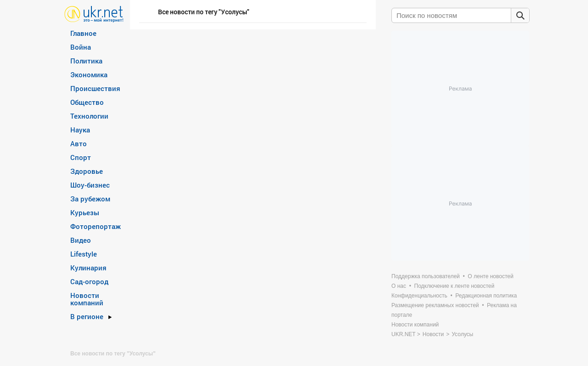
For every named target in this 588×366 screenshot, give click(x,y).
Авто (79, 143)
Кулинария (88, 268)
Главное (83, 33)
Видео (81, 240)
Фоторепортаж (96, 226)
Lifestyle (84, 254)
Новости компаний (87, 299)
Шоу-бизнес (90, 185)
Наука (80, 130)
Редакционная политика (486, 296)
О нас (399, 286)
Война (81, 47)
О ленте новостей (490, 276)
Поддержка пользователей (426, 276)
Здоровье (87, 171)
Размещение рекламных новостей (435, 305)
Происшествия (95, 88)
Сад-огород (89, 281)
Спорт (81, 157)
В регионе (87, 316)
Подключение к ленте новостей (455, 286)
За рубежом (90, 199)
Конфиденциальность (419, 296)
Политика (86, 61)
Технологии (89, 116)
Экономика (89, 74)
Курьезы (85, 212)
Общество (87, 102)
